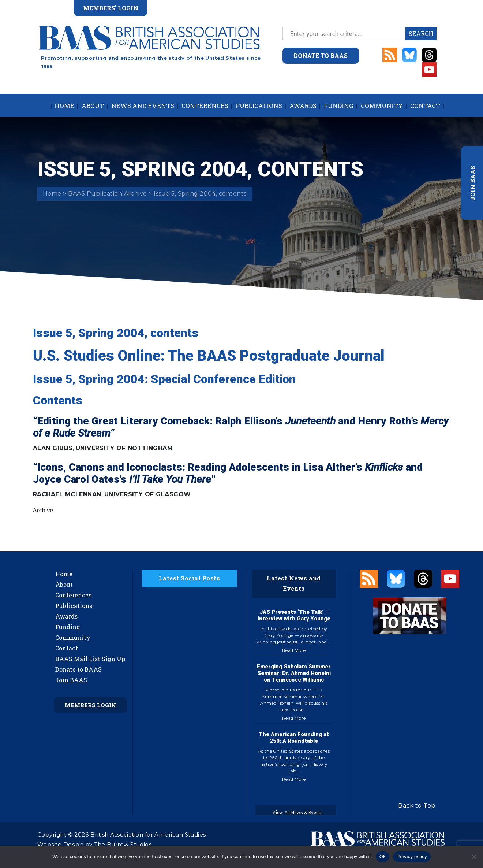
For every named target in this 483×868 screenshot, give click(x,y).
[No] (474, 857)
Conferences (205, 106)
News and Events (143, 106)
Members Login (90, 705)
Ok (383, 856)
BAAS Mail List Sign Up (90, 659)
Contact (425, 106)
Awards (303, 106)
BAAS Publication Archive (108, 194)
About (93, 106)
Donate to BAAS (78, 669)
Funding (339, 106)
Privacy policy (412, 856)
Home (64, 106)
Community (382, 106)
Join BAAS (71, 680)
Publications (259, 106)
